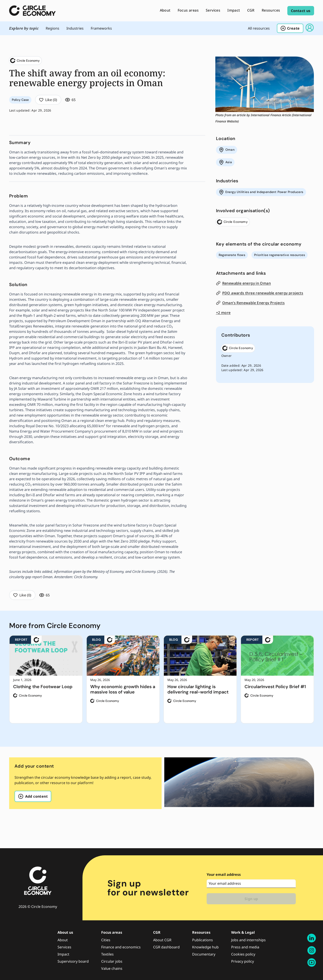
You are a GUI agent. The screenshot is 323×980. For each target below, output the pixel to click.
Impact (63, 954)
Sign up (251, 899)
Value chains (112, 968)
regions (52, 28)
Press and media (245, 947)
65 (70, 100)
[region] (162, 679)
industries (75, 28)
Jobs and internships (248, 940)
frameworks (101, 28)
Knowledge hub (205, 947)
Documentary (204, 954)
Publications (203, 940)
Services (64, 947)
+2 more (223, 313)
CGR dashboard (166, 947)
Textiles (107, 954)
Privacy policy (243, 961)
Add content (33, 796)
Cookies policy (243, 954)
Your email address (224, 874)
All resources (259, 28)
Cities (106, 940)
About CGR (162, 940)
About (63, 940)
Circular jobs (112, 961)
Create (290, 28)
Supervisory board (73, 961)
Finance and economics (121, 947)
